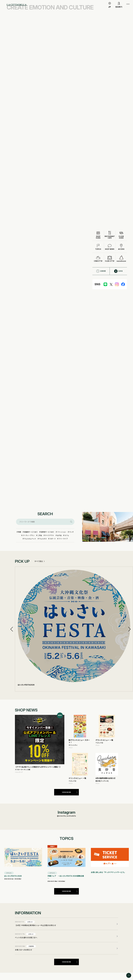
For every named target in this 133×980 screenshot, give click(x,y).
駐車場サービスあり (47, 532)
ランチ (71, 532)
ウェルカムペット (30, 539)
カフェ (67, 535)
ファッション (62, 532)
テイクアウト (50, 535)
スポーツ (53, 539)
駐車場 (118, 271)
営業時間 (101, 271)
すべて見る (39, 561)
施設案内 (119, 7)
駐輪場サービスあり (31, 532)
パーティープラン (29, 535)
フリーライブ (63, 539)
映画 (20, 532)
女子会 (59, 535)
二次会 (40, 535)
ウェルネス (43, 539)
